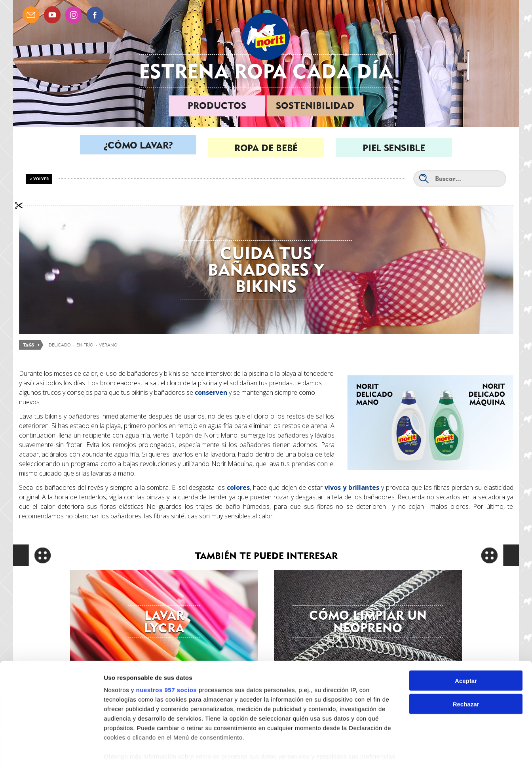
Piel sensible (394, 148)
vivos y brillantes (352, 487)
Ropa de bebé (266, 148)
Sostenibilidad (315, 106)
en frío (85, 345)
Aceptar (466, 657)
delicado (60, 345)
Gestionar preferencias (137, 753)
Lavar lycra (164, 621)
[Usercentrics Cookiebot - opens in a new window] (51, 754)
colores (238, 487)
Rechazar (466, 680)
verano (108, 345)
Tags (28, 345)
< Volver (39, 179)
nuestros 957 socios (166, 666)
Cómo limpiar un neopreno (368, 621)
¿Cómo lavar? (138, 148)
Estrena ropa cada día (266, 71)
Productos (217, 106)
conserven (211, 392)
